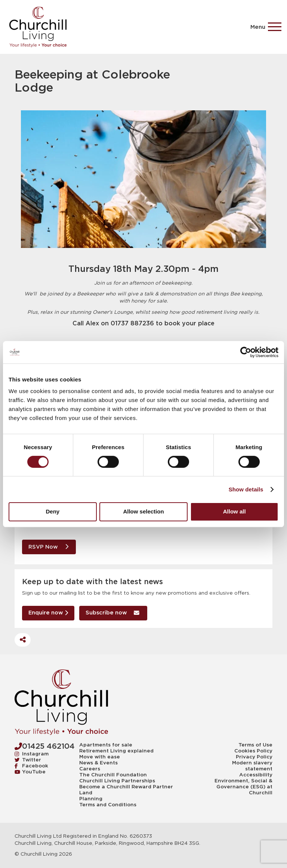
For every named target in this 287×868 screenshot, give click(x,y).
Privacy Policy (254, 757)
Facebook (31, 766)
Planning (91, 799)
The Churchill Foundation (113, 775)
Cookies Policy (253, 751)
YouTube (30, 772)
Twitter (28, 760)
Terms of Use (255, 745)
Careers (90, 769)
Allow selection (143, 511)
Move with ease (100, 757)
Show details (246, 489)
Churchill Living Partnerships (117, 781)
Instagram (32, 754)
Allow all (234, 511)
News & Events (98, 763)
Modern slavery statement (252, 766)
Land (86, 793)
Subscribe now (113, 613)
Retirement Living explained (116, 751)
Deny (53, 511)
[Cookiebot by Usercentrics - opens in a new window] (246, 352)
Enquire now (48, 613)
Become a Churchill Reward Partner (126, 787)
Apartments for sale (106, 745)
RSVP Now (48, 547)
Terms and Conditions (108, 805)
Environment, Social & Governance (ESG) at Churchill (243, 787)
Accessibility (256, 775)
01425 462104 (45, 746)
